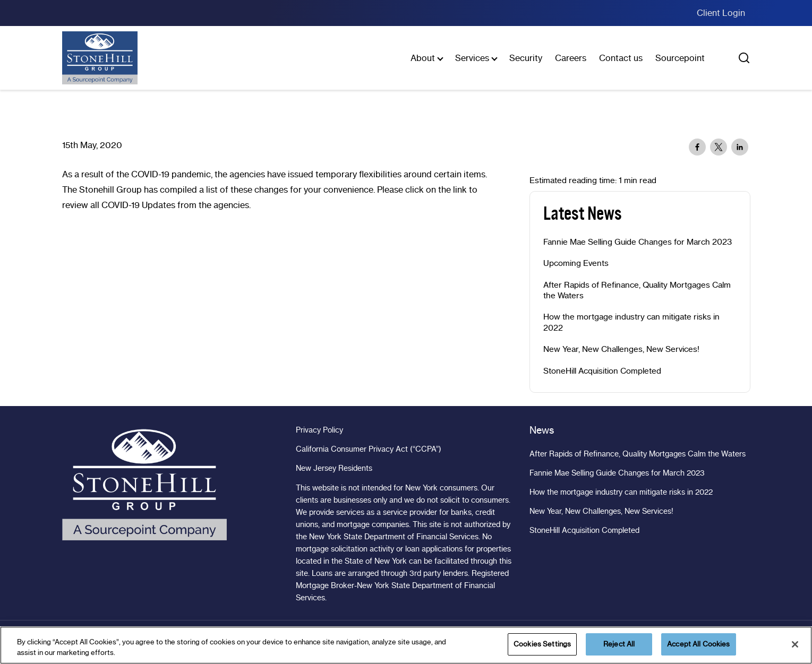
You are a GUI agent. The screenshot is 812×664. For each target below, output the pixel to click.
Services (472, 58)
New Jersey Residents (334, 468)
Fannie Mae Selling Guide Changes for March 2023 (638, 242)
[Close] (795, 644)
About (423, 58)
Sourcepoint (680, 58)
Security (526, 58)
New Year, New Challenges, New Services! (621, 349)
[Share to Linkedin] (740, 147)
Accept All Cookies (698, 644)
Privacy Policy (319, 430)
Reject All (619, 644)
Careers (571, 58)
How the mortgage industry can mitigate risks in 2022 (631, 322)
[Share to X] (719, 147)
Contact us (621, 58)
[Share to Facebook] (697, 147)
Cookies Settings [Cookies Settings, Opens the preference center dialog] (542, 644)
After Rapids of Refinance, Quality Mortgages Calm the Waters (637, 290)
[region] (406, 645)
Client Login (721, 13)
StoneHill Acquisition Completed (602, 371)
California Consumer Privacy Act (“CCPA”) (369, 449)
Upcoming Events (576, 263)
